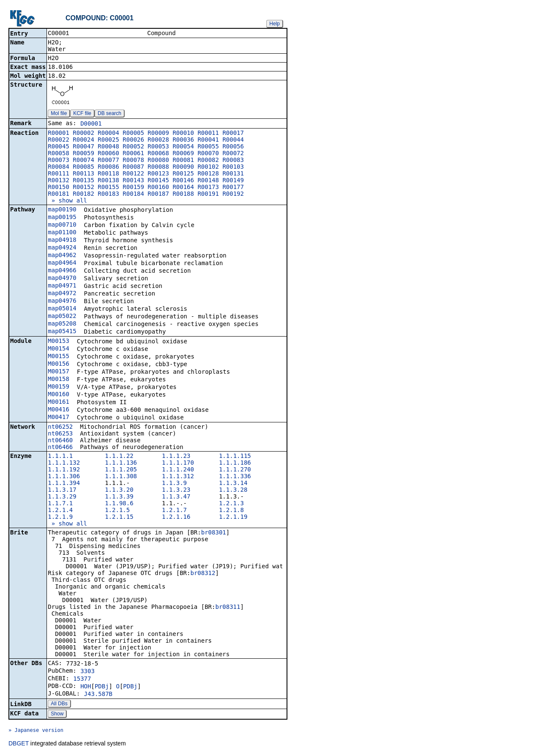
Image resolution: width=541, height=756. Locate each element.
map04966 (62, 271)
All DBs (59, 704)
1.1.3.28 (233, 490)
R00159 (133, 188)
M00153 (59, 342)
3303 (87, 672)
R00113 (83, 174)
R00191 (208, 194)
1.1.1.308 (121, 477)
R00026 (133, 140)
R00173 (208, 188)
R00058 (59, 154)
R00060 (108, 154)
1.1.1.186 (235, 463)
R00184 (133, 194)
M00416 (59, 410)
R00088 (158, 167)
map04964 (62, 263)
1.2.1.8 (231, 511)
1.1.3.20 (119, 490)
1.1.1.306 (64, 477)
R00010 (183, 134)
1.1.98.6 (119, 504)
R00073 (59, 161)
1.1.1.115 (235, 457)
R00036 (183, 140)
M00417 (59, 418)
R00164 (183, 188)
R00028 (158, 140)
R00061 (133, 154)
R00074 (83, 161)
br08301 (214, 533)
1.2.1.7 (174, 511)
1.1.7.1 (60, 504)
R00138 (108, 181)
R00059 (83, 154)
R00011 (208, 134)
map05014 (62, 309)
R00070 (208, 154)
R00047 (83, 147)
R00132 (59, 181)
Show (57, 715)
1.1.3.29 (62, 497)
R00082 (208, 161)
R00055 (208, 147)
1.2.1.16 (176, 518)
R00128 (208, 174)
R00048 (108, 147)
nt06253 (60, 434)
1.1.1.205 (121, 470)
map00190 (62, 210)
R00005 (133, 134)
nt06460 (60, 441)
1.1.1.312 (178, 477)
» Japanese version (36, 731)
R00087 (133, 167)
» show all (67, 201)
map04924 (62, 248)
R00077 (108, 161)
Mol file (59, 114)
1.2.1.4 (60, 511)
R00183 (108, 194)
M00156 (59, 364)
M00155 (59, 357)
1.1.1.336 (235, 477)
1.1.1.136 (121, 463)
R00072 (233, 154)
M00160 (59, 395)
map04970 (62, 279)
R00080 (158, 161)
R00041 (208, 140)
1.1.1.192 (64, 470)
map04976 (62, 301)
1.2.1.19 (233, 518)
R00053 (158, 147)
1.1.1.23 (176, 457)
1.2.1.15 (119, 518)
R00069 (183, 154)
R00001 (59, 134)
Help (275, 24)
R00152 (83, 188)
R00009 (158, 134)
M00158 (59, 380)
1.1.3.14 (233, 484)
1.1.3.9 (174, 484)
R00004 (108, 134)
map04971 (62, 286)
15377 (82, 679)
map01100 (62, 233)
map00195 (62, 218)
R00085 (83, 167)
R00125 (183, 174)
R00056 (233, 147)
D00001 (91, 124)
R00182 (83, 194)
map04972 (62, 294)
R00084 (59, 167)
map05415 (62, 332)
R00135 (83, 181)
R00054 (183, 147)
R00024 (83, 140)
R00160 (158, 188)
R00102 (208, 167)
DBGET (19, 744)
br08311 (228, 608)
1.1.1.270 (235, 470)
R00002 (83, 134)
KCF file (82, 114)
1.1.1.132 (64, 463)
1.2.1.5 (117, 511)
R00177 (233, 188)
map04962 (62, 256)
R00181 (59, 194)
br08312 (203, 574)
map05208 (62, 324)
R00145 (158, 181)
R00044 (233, 140)
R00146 (183, 181)
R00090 (183, 167)
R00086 (108, 167)
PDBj (102, 687)
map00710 (62, 225)
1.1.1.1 (60, 457)
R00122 (133, 174)
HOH (86, 687)
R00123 (158, 174)
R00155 (108, 188)
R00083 (233, 161)
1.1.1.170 (178, 463)
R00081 (183, 161)
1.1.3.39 (119, 497)
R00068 (158, 154)
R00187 (158, 194)
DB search (109, 114)
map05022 (62, 317)
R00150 (59, 188)
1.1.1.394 (64, 484)
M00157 (59, 372)
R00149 (233, 181)
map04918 (62, 241)
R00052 (133, 147)
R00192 (233, 194)
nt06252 (60, 427)
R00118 (108, 174)
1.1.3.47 (176, 497)
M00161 (59, 403)
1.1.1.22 (119, 457)
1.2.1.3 (231, 504)
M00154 (59, 349)
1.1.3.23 (176, 490)
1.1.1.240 (178, 470)
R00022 (59, 140)
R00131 (233, 174)
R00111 (59, 174)
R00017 (233, 134)
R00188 (183, 194)
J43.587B (98, 695)
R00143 (133, 181)
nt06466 (60, 448)
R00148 (208, 181)
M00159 (59, 387)
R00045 (59, 147)
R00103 (233, 167)
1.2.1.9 (60, 518)
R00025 (108, 140)
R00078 (133, 161)
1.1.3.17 (62, 490)
